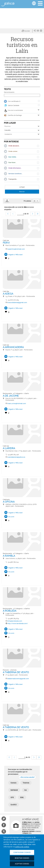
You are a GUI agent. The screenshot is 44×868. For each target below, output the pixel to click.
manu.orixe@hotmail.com (17, 403)
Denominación (9, 92)
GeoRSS (14, 805)
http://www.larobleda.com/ (18, 623)
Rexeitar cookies (22, 858)
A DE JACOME (11, 396)
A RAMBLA (9, 556)
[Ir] (21, 214)
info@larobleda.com (15, 621)
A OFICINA (9, 502)
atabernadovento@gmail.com (18, 679)
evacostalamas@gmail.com (17, 302)
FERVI (6, 243)
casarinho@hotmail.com (16, 249)
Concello (7, 130)
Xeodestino (8, 134)
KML (22, 797)
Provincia (7, 126)
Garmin (13, 783)
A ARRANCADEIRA (13, 347)
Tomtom (26, 783)
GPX (12, 797)
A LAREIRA (9, 448)
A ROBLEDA (10, 611)
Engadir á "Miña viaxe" (16, 255)
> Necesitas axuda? (27, 777)
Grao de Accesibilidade (14, 111)
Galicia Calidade (14, 105)
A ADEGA (8, 294)
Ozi (25, 790)
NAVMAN (14, 790)
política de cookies (22, 847)
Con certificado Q (14, 101)
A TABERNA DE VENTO (16, 672)
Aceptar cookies (22, 864)
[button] (27, 31)
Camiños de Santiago (13, 115)
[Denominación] (22, 95)
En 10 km (11, 517)
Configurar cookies (22, 853)
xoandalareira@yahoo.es (16, 457)
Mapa (7, 201)
